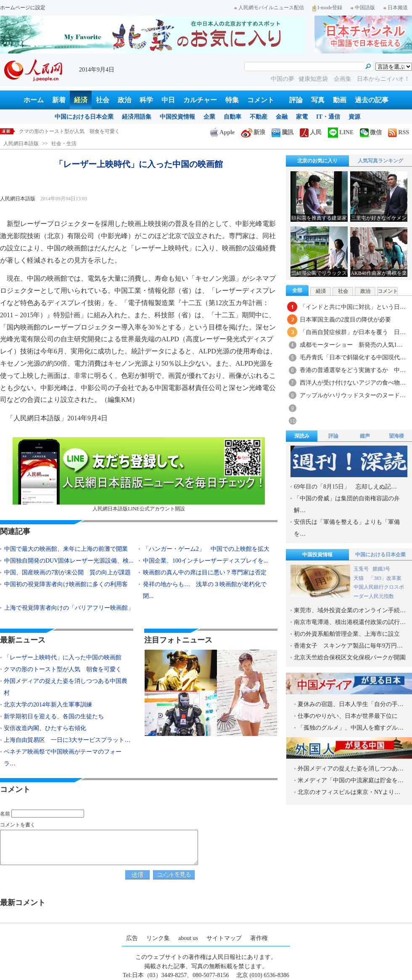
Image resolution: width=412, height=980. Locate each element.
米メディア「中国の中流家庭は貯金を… (351, 780)
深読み (302, 436)
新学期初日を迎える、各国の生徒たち (54, 716)
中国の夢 (283, 79)
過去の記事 (372, 100)
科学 (146, 100)
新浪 (253, 132)
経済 (81, 100)
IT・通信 (328, 117)
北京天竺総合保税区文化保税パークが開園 (350, 657)
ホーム (34, 100)
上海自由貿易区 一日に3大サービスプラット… (67, 740)
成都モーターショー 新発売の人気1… (351, 345)
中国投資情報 (177, 117)
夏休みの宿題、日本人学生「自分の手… (351, 704)
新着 (59, 100)
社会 (103, 100)
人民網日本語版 (21, 143)
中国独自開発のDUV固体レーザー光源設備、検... (69, 561)
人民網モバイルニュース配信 (269, 8)
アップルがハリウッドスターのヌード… (353, 395)
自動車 (232, 117)
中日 (168, 100)
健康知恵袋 (314, 79)
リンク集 (158, 938)
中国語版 (363, 8)
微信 (371, 132)
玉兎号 (361, 569)
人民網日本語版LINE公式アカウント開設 (139, 474)
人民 (311, 132)
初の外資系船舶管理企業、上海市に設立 (347, 634)
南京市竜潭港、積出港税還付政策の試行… (350, 622)
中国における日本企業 (84, 117)
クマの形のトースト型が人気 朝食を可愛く (63, 669)
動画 (340, 100)
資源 (354, 117)
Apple (222, 132)
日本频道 (396, 8)
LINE (341, 132)
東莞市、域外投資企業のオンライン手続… (350, 610)
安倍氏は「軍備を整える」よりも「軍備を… (347, 528)
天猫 (359, 578)
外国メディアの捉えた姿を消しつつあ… (351, 769)
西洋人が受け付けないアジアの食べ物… (353, 383)
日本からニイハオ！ (383, 79)
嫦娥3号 (381, 569)
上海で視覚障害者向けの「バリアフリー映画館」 (69, 608)
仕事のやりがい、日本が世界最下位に (348, 716)
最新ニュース (23, 640)
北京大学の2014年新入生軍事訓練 (48, 705)
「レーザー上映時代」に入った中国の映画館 (69, 131)
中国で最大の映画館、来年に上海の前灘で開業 (66, 549)
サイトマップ (224, 938)
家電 (302, 117)
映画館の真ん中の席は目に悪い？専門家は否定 (205, 572)
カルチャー (200, 100)
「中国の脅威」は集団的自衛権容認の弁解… (347, 504)
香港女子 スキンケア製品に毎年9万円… (348, 646)
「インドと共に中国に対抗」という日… (353, 307)
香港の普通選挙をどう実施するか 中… (353, 370)
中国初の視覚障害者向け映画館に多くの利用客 (66, 584)
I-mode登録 (327, 8)
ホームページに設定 (23, 8)
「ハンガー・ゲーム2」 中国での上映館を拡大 (206, 549)
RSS (399, 132)
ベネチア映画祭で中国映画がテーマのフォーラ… (63, 758)
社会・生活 (64, 143)
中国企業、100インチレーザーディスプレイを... (206, 561)
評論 (296, 100)
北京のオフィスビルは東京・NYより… (349, 792)
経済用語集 (137, 117)
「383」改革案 (385, 578)
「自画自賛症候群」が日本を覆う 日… (353, 332)
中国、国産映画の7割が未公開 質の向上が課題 (67, 572)
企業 (209, 117)
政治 (124, 100)
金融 (282, 117)
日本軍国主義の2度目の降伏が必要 (345, 320)
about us (188, 938)
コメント (261, 100)
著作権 (259, 938)
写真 (318, 100)
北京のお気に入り (317, 161)
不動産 (259, 117)
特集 (232, 100)
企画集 (343, 79)
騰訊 (283, 132)
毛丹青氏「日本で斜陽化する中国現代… (353, 357)
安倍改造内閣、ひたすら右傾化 (45, 728)
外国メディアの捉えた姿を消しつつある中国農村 (66, 687)
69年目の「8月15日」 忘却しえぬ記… (345, 487)
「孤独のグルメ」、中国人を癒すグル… (351, 728)
